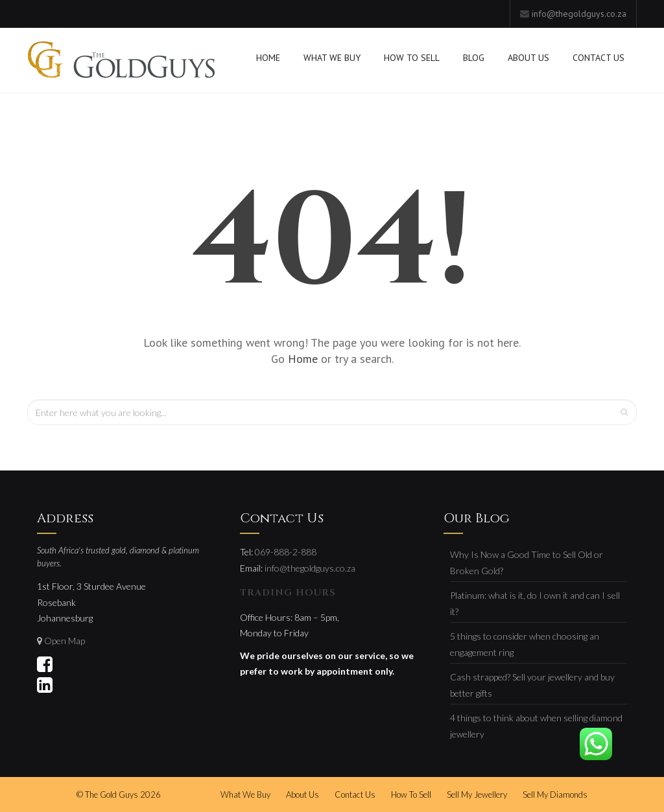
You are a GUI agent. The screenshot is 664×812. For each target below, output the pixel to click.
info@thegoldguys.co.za (579, 14)
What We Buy (332, 58)
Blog (474, 58)
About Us (528, 58)
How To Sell (412, 58)
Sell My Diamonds (555, 795)
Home (268, 58)
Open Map (65, 641)
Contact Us (599, 58)
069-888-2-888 (286, 552)
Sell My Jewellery (477, 795)
